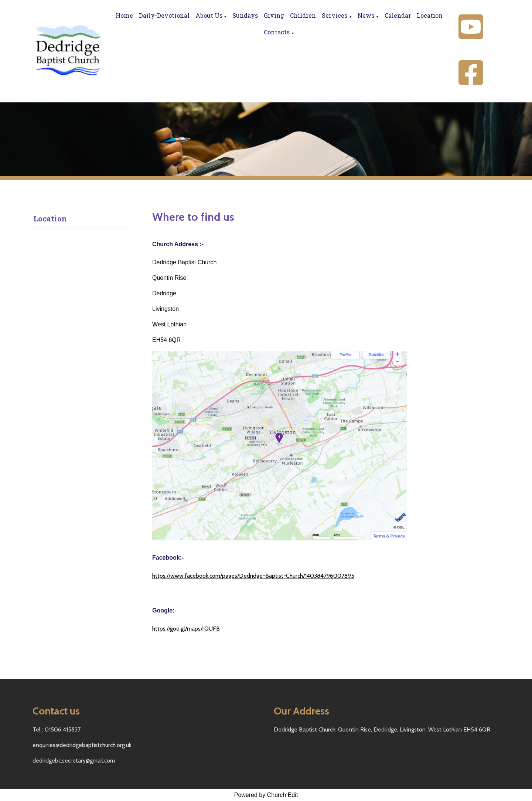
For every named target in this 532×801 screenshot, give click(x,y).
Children (303, 15)
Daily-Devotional (164, 15)
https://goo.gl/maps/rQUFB (186, 629)
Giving (274, 15)
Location (430, 15)
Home (124, 15)
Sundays (245, 15)
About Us (209, 15)
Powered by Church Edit (266, 795)
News (366, 15)
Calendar (398, 15)
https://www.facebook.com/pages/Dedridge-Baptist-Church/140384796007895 (253, 576)
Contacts (277, 32)
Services (335, 15)
